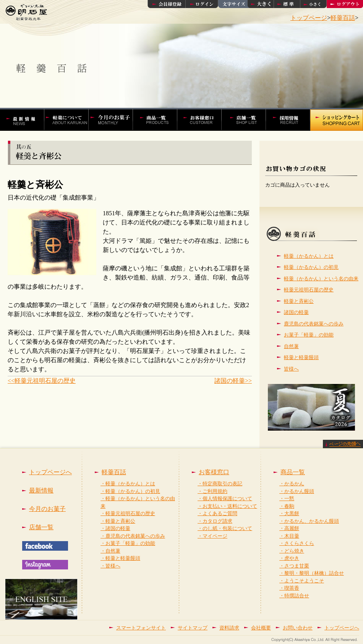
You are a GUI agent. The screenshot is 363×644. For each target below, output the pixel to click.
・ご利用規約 (212, 491)
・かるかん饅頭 (297, 491)
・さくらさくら (297, 543)
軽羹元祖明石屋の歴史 (309, 290)
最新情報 (41, 490)
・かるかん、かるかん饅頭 (309, 521)
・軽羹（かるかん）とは (128, 484)
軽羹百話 (343, 18)
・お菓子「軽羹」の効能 (128, 543)
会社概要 (261, 628)
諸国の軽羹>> (233, 381)
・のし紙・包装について (225, 528)
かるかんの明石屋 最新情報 (26, 119)
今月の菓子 (115, 119)
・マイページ (212, 536)
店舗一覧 (248, 119)
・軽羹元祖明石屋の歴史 (128, 513)
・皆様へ (110, 566)
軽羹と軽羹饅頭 (301, 357)
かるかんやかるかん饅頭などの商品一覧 (159, 119)
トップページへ (50, 472)
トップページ (309, 18)
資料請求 (229, 628)
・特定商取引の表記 (220, 484)
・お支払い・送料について (227, 506)
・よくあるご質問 (217, 513)
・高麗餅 (289, 528)
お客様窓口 (203, 119)
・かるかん (292, 484)
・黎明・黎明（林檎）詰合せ (312, 573)
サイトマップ (193, 628)
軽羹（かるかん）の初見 (311, 267)
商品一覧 (293, 472)
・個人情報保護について (225, 498)
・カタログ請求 (215, 521)
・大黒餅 (289, 513)
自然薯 (291, 346)
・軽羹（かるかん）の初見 (130, 491)
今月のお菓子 (47, 509)
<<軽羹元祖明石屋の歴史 (42, 381)
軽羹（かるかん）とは (309, 256)
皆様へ (291, 369)
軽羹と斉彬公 (299, 301)
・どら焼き (292, 551)
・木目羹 (289, 536)
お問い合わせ (298, 628)
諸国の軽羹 (296, 312)
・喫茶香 (289, 588)
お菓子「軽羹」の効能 (309, 335)
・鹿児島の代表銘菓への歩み (133, 536)
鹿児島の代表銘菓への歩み (314, 324)
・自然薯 (110, 551)
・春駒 (287, 506)
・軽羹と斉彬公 (118, 521)
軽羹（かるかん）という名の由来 (321, 279)
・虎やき (289, 558)
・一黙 (287, 498)
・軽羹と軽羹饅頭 (120, 558)
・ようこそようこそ (302, 581)
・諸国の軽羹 (115, 528)
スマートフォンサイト (141, 628)
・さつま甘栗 (294, 566)
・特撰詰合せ (294, 596)
